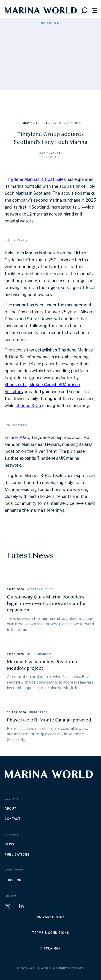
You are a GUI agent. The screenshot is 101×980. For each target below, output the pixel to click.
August (42, 123)
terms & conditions (50, 933)
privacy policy (51, 917)
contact (13, 819)
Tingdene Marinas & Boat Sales (35, 179)
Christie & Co (28, 405)
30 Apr (12, 712)
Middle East (38, 712)
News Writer (51, 157)
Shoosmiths (16, 385)
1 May (11, 589)
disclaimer (50, 948)
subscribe (14, 880)
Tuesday (23, 123)
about (10, 809)
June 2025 (19, 437)
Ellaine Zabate (50, 153)
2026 (20, 589)
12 (33, 123)
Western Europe (72, 123)
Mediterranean (39, 654)
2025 (52, 123)
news (9, 844)
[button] (95, 10)
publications (17, 855)
